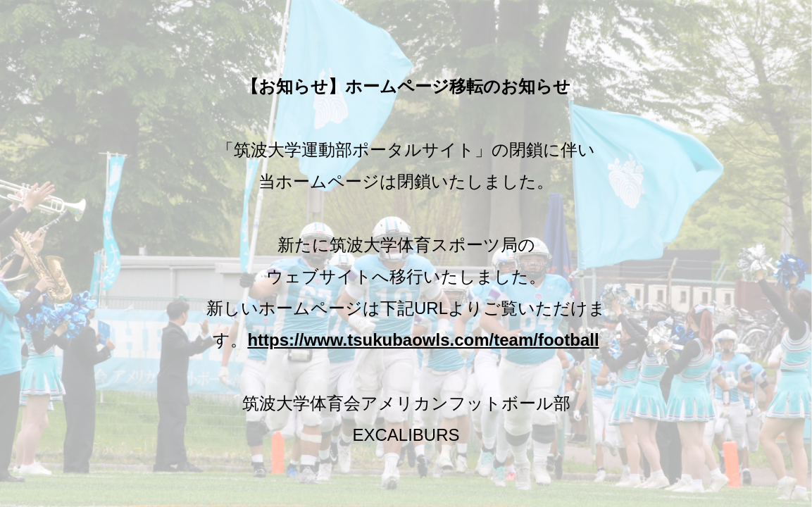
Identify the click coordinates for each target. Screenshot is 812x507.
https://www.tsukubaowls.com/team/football (423, 340)
